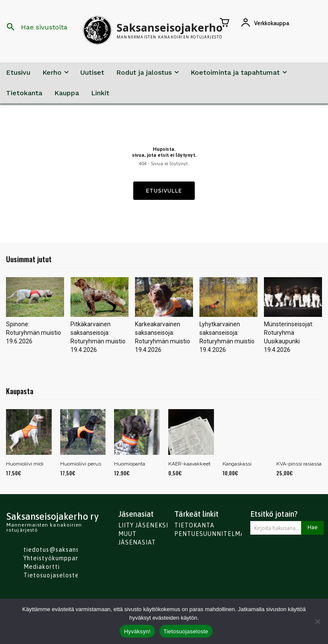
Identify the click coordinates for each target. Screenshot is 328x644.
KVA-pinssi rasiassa (299, 464)
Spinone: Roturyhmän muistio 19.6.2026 (34, 333)
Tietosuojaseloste (186, 631)
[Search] (312, 528)
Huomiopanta (130, 464)
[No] (317, 621)
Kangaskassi (237, 464)
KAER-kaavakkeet (189, 464)
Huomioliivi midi (25, 464)
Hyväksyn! (137, 631)
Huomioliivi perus (81, 464)
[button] (34, 27)
